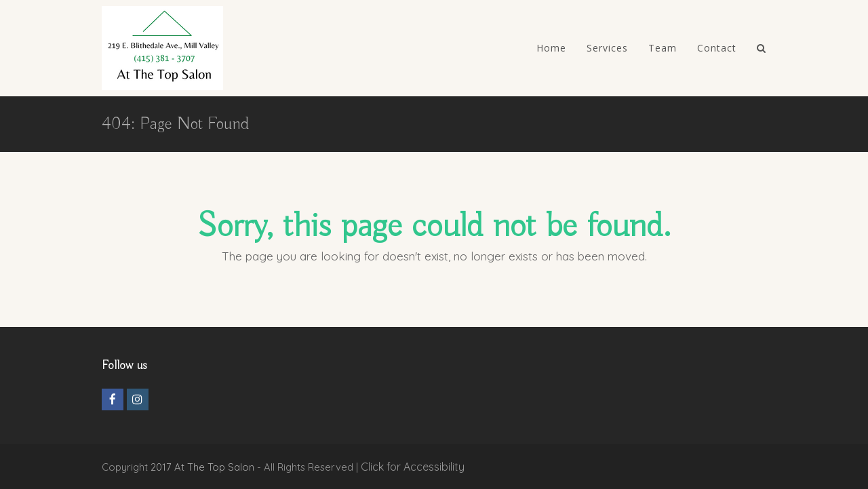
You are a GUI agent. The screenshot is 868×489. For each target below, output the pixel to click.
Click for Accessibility (413, 467)
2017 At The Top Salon (202, 467)
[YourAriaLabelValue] (762, 48)
